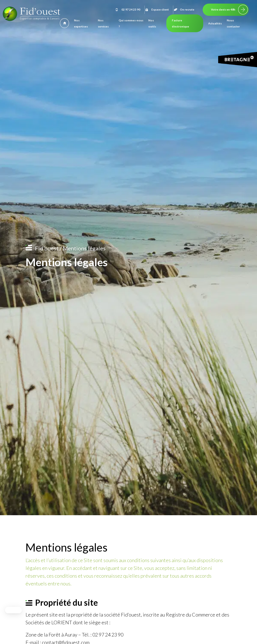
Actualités (215, 23)
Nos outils (152, 23)
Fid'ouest (47, 248)
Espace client (157, 10)
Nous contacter (233, 23)
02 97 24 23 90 (128, 10)
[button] (13, 610)
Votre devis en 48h (223, 9)
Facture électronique (180, 23)
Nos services (103, 23)
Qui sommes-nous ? (131, 23)
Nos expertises (81, 23)
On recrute (184, 10)
